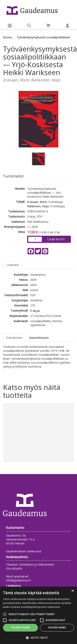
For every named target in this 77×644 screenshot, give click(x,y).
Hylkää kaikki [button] (57, 627)
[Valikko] (10, 25)
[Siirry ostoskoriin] (48, 25)
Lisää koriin (56, 239)
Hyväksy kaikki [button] (21, 627)
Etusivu (8, 37)
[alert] (38, 615)
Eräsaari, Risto (37, 202)
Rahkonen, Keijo (38, 206)
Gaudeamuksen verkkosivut (24, 551)
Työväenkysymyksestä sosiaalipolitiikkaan (43, 37)
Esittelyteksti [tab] (14, 338)
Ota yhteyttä (14, 568)
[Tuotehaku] (29, 25)
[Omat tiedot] (67, 25)
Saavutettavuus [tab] (39, 338)
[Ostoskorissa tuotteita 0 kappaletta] (48, 26)
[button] (38, 638)
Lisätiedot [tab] (13, 265)
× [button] (73, 591)
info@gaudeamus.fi (18, 580)
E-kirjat (35, 311)
